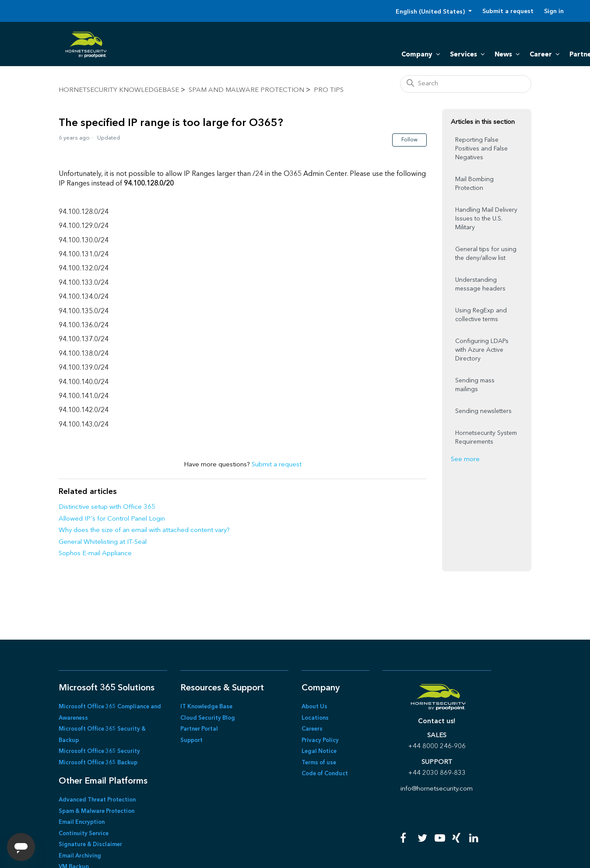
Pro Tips (329, 90)
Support (191, 740)
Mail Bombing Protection (474, 184)
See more (465, 460)
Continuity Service (84, 834)
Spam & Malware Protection (97, 811)
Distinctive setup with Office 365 (107, 507)
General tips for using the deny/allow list (486, 254)
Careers (312, 729)
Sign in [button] (554, 11)
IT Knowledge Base (206, 707)
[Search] (466, 84)
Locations (315, 718)
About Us (314, 707)
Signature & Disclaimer (90, 845)
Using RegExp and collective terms (481, 315)
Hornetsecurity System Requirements (486, 437)
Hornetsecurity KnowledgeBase (119, 90)
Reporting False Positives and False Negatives (481, 149)
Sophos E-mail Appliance (95, 554)
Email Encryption (82, 822)
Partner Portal (199, 729)
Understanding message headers (480, 284)
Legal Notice (319, 751)
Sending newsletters (483, 411)
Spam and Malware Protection (246, 90)
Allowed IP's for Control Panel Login (112, 519)
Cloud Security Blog (208, 718)
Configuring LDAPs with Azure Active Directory (482, 350)
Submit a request (508, 11)
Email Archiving (80, 856)
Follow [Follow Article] (409, 140)
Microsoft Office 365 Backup (98, 763)
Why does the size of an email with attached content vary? (144, 530)
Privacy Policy (320, 740)
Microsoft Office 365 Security (99, 751)
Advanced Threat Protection (97, 800)
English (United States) (431, 12)
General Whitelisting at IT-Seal (103, 542)
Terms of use (319, 763)
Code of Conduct (325, 774)
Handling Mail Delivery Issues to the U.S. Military (486, 219)
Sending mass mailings (475, 385)
